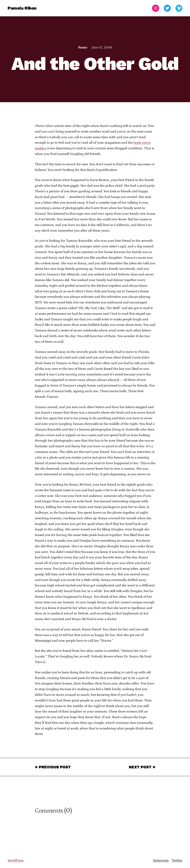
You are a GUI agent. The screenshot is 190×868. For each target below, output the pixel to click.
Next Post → (142, 767)
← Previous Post (53, 767)
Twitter (177, 860)
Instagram (161, 860)
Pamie (83, 47)
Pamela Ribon (22, 8)
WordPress (16, 860)
